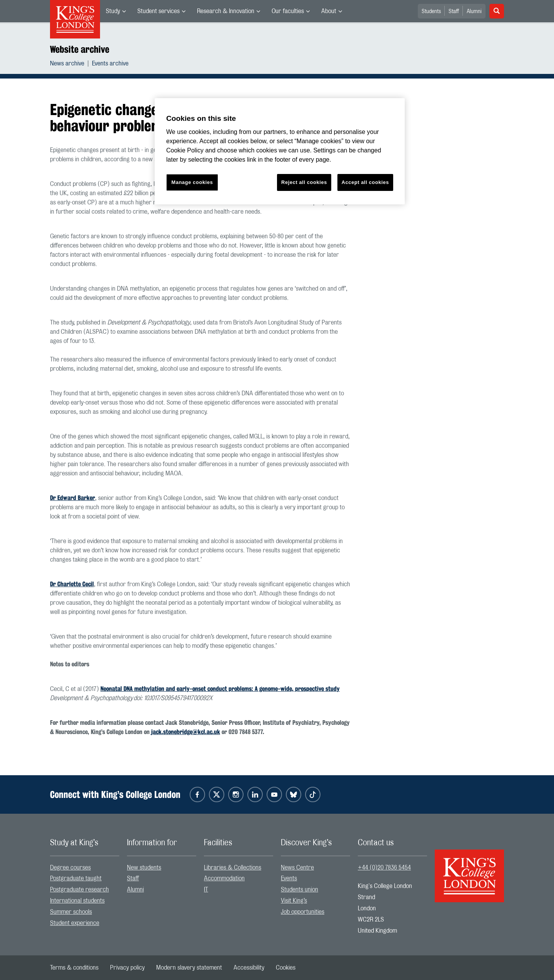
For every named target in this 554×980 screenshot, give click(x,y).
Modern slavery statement (189, 968)
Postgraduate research (79, 890)
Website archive (80, 49)
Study (113, 11)
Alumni (474, 12)
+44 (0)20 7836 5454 (384, 868)
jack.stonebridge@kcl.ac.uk (186, 732)
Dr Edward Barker (73, 498)
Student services (159, 11)
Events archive (110, 64)
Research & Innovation (226, 11)
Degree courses (70, 868)
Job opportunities (303, 912)
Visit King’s (294, 901)
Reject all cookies (304, 182)
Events (289, 878)
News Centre (297, 868)
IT (206, 890)
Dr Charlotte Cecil (72, 584)
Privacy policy (127, 968)
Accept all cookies (365, 182)
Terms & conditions (74, 968)
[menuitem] (116, 11)
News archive (67, 64)
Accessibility (249, 968)
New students (144, 868)
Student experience (75, 923)
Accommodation (224, 878)
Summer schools (71, 912)
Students (431, 12)
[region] (280, 151)
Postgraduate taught (76, 878)
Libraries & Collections (233, 868)
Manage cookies (192, 182)
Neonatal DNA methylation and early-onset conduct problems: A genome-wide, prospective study (220, 689)
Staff (454, 12)
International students (77, 901)
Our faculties (288, 11)
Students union (300, 890)
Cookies (286, 968)
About (329, 11)
